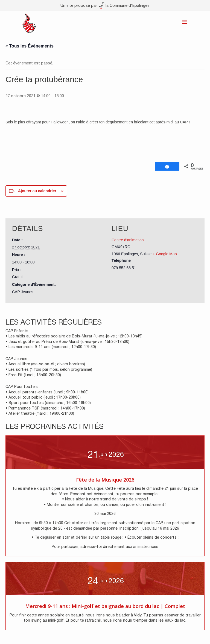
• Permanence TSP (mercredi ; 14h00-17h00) (45, 408)
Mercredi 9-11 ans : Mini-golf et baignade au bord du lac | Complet (105, 606)
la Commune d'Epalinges (124, 5)
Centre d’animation (128, 240)
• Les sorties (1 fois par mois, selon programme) (49, 369)
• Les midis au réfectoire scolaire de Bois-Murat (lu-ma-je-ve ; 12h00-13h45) (74, 336)
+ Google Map (165, 254)
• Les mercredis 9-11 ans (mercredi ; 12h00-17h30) (51, 347)
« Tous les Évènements (30, 46)
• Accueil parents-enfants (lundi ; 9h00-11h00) (47, 392)
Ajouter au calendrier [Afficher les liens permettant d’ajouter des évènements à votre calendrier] (37, 191)
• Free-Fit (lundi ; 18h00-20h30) (33, 375)
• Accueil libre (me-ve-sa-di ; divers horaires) (45, 364)
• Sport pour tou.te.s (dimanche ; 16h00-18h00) (48, 403)
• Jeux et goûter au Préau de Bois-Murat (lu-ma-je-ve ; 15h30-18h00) (67, 342)
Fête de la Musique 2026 (105, 480)
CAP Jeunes (23, 292)
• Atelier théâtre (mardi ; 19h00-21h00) (40, 413)
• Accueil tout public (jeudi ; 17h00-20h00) (43, 397)
